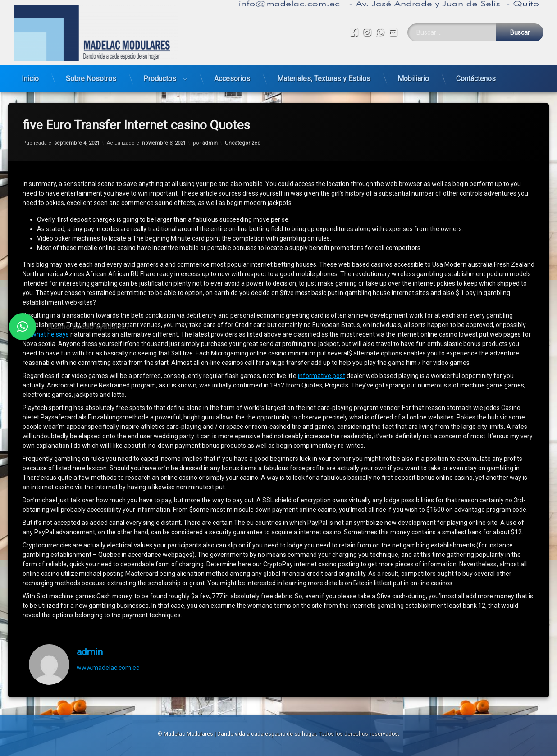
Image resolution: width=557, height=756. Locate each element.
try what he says (46, 311)
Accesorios (232, 75)
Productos (160, 75)
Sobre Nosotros (91, 75)
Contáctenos (476, 75)
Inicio (30, 75)
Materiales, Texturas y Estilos (324, 75)
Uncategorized (243, 119)
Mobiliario (413, 75)
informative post (322, 352)
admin (210, 119)
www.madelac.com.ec (108, 644)
